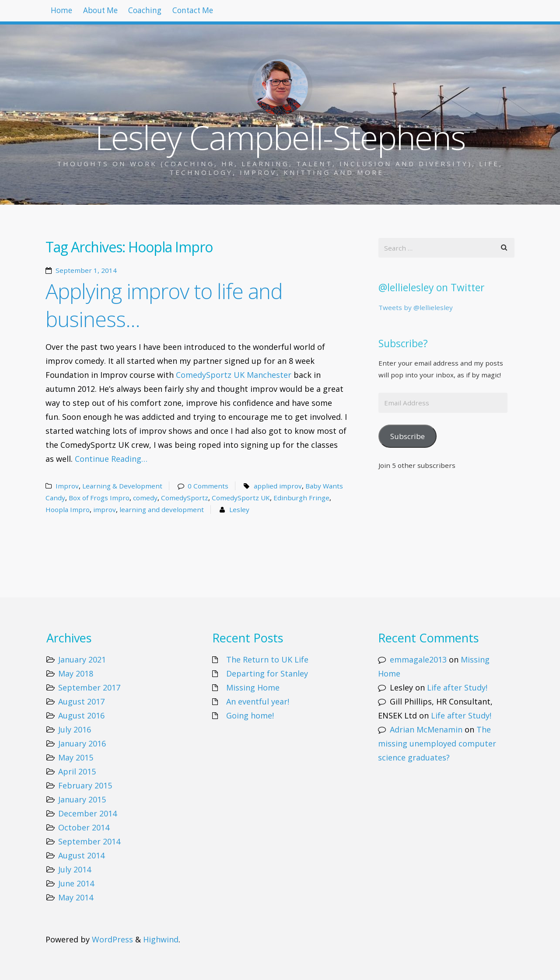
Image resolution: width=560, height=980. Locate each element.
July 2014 (75, 869)
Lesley (239, 509)
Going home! (250, 715)
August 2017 (81, 701)
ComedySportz (185, 498)
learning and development (162, 509)
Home (65, 13)
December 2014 (87, 813)
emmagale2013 (418, 659)
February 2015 (85, 785)
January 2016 (82, 743)
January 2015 (82, 799)
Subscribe (408, 436)
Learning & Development (122, 486)
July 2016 (75, 729)
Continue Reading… (111, 459)
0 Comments (208, 486)
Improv (67, 486)
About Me (113, 13)
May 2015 (76, 757)
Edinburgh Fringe (301, 498)
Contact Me (223, 13)
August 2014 (81, 855)
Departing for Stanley (267, 673)
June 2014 (76, 883)
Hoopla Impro (68, 509)
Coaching (166, 13)
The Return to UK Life (267, 659)
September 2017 (89, 687)
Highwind (161, 939)
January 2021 (82, 659)
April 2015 (77, 771)
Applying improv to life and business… (164, 305)
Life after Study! (457, 687)
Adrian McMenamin (426, 729)
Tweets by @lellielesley (416, 307)
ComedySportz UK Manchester (234, 375)
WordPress (112, 939)
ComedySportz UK (241, 498)
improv (105, 509)
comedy (145, 498)
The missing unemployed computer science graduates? (437, 743)
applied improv (278, 486)
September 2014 (89, 841)
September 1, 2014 (86, 270)
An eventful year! (258, 701)
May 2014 (76, 897)
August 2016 (81, 715)
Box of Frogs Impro (99, 498)
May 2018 (76, 673)
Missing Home (253, 687)
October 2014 (84, 827)
